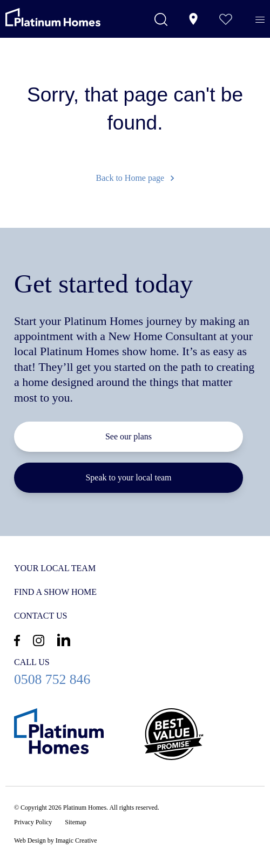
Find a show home (55, 592)
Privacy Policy (33, 822)
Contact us (40, 616)
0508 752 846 (135, 672)
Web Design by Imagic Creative (56, 840)
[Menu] (260, 20)
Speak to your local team (128, 477)
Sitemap (75, 822)
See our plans (129, 436)
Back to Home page (135, 178)
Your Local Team (55, 568)
